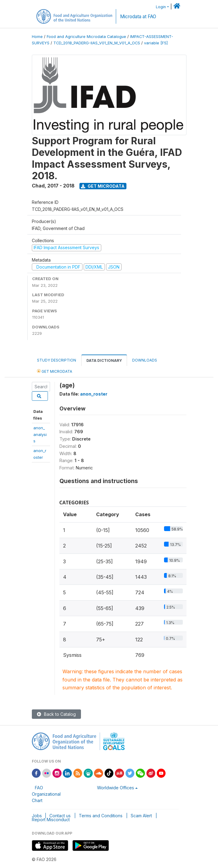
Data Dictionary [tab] (104, 360)
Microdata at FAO (138, 17)
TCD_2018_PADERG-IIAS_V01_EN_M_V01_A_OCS (97, 43)
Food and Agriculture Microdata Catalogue (86, 37)
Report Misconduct (51, 820)
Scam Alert (141, 816)
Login (161, 7)
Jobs (37, 816)
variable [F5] (156, 43)
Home (37, 37)
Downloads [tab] (145, 360)
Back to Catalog (56, 714)
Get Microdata (103, 186)
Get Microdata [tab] (55, 371)
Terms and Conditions (101, 816)
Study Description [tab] (57, 360)
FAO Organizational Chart (46, 794)
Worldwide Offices (116, 788)
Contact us (60, 816)
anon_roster (94, 394)
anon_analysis (40, 434)
